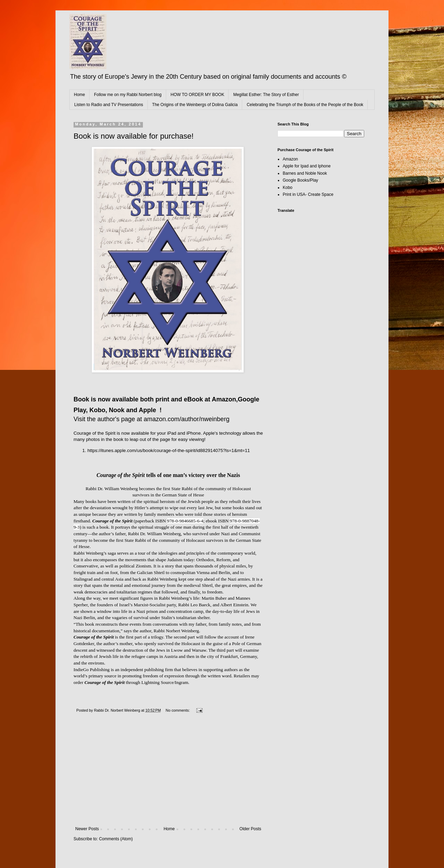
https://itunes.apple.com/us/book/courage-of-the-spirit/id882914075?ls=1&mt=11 (169, 450)
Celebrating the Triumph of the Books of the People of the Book (305, 105)
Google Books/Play (300, 180)
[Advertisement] (168, 774)
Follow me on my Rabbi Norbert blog (128, 95)
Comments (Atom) (116, 839)
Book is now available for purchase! (134, 136)
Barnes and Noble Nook (305, 173)
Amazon (290, 159)
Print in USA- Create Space (308, 194)
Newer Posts (87, 829)
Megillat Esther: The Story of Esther (266, 95)
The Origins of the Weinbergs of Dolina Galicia (195, 105)
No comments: (178, 710)
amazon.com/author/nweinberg (186, 419)
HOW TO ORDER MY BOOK (198, 95)
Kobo (288, 188)
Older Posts (250, 829)
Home (79, 95)
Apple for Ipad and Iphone (307, 166)
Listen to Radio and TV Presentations (109, 105)
